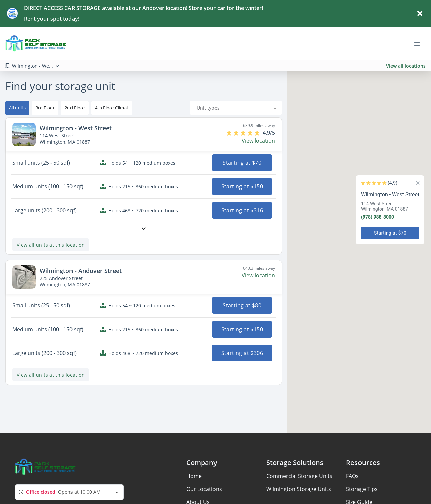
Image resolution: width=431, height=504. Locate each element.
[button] (356, 210)
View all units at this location (51, 245)
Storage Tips (362, 489)
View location (258, 141)
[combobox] (236, 108)
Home (194, 476)
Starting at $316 (242, 210)
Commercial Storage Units (299, 476)
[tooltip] (45, 108)
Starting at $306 (242, 353)
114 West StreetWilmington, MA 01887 (388, 206)
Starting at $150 (242, 186)
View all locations (406, 66)
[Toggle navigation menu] (420, 43)
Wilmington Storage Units (299, 489)
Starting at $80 (242, 305)
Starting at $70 (242, 163)
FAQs (352, 476)
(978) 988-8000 (381, 217)
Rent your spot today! (52, 19)
